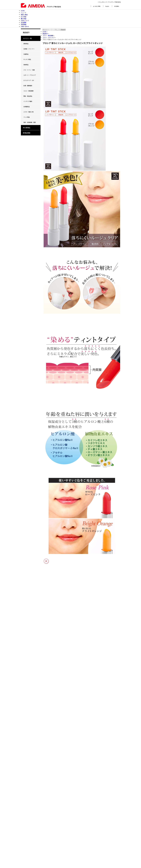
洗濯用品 (26, 54)
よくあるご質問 (97, 6)
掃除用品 (26, 44)
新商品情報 (27, 133)
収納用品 (26, 65)
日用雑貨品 (27, 107)
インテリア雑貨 (28, 101)
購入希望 (24, 19)
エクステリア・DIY (29, 80)
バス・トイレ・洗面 (29, 70)
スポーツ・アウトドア (30, 75)
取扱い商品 (24, 15)
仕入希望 (24, 17)
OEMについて (25, 21)
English (107, 6)
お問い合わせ (25, 26)
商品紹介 (45, 34)
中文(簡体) (117, 6)
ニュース (24, 13)
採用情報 (24, 24)
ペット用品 (27, 117)
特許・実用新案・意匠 (30, 122)
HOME (23, 11)
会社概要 (24, 22)
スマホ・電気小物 (28, 112)
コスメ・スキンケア (49, 38)
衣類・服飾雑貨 (28, 86)
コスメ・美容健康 (28, 91)
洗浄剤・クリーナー (29, 49)
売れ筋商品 (27, 128)
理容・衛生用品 (28, 96)
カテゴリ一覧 (27, 38)
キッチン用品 (27, 59)
